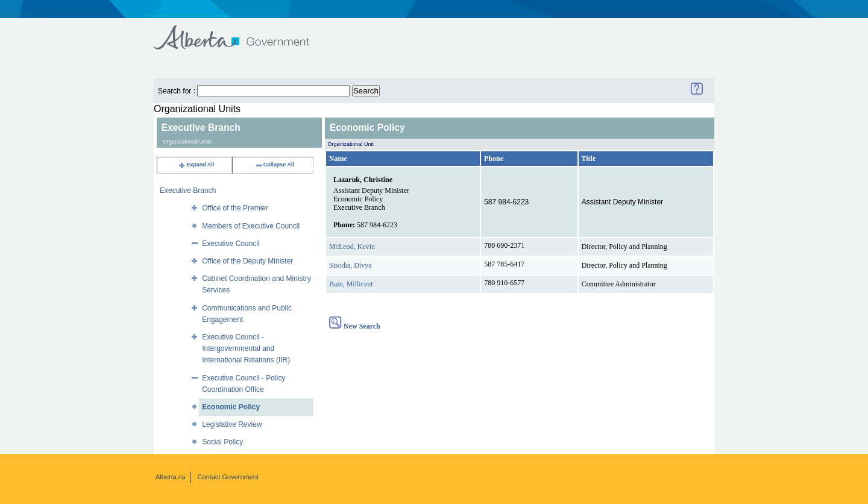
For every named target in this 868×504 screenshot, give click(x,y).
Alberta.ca (171, 477)
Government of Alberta (241, 32)
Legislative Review (232, 424)
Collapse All (275, 165)
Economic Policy (231, 407)
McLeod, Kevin (352, 247)
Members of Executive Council (251, 226)
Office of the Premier (235, 208)
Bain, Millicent (351, 284)
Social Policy (222, 442)
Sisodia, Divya (351, 265)
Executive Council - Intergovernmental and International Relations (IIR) (246, 348)
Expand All (196, 165)
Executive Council (231, 244)
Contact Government (228, 477)
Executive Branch (188, 191)
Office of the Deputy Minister (247, 261)
